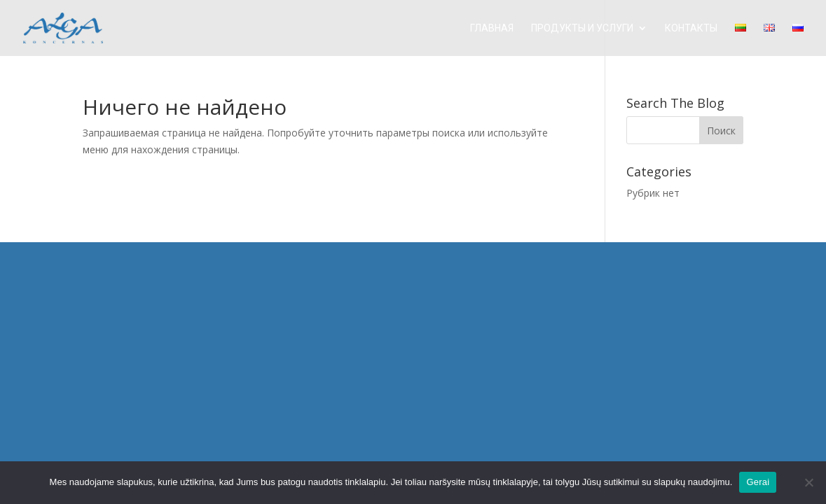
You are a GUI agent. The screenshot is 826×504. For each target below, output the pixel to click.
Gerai (758, 482)
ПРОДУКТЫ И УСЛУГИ (582, 28)
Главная (492, 28)
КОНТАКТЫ (691, 28)
